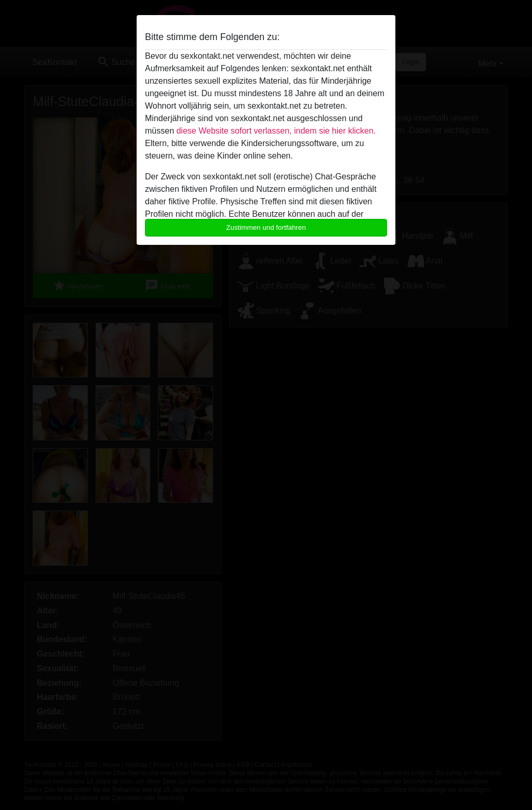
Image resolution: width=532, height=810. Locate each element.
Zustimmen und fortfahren (266, 227)
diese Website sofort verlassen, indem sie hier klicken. (276, 131)
